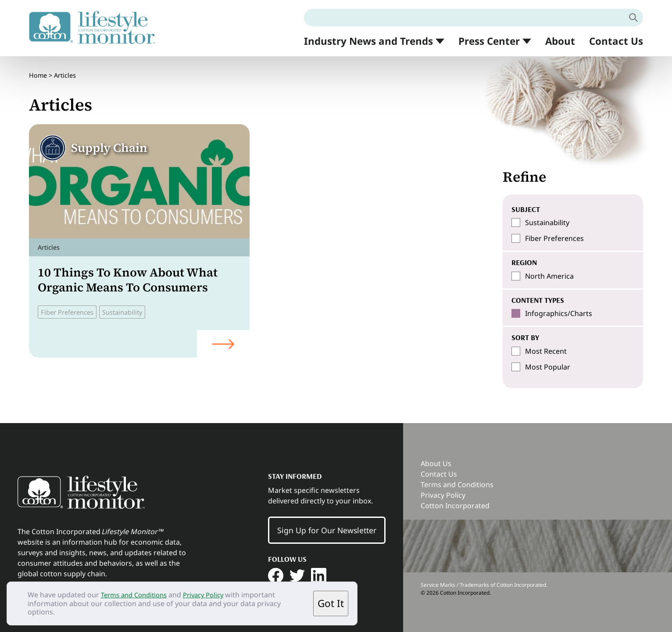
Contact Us (616, 41)
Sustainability (130, 305)
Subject (526, 209)
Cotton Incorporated (455, 506)
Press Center (489, 41)
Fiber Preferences (70, 305)
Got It (331, 603)
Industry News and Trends (368, 41)
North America (549, 276)
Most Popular (548, 367)
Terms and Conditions (137, 595)
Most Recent (546, 351)
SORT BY (525, 337)
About (560, 41)
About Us (436, 463)
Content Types (538, 300)
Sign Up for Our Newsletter (327, 530)
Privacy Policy (212, 595)
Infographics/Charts (559, 313)
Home (38, 72)
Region (524, 262)
